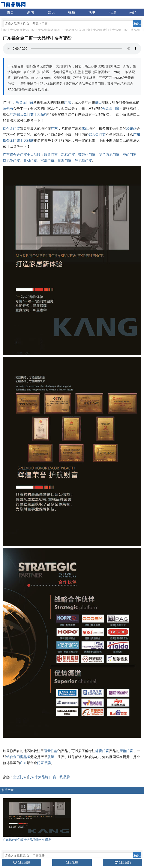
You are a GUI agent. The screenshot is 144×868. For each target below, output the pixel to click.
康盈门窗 (51, 155)
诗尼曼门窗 (11, 161)
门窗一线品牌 (131, 30)
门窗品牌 (44, 763)
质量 (51, 757)
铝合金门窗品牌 (18, 757)
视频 (72, 12)
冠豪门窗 (47, 161)
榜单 (92, 12)
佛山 (98, 102)
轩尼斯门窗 (83, 161)
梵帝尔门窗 (87, 155)
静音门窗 (102, 751)
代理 (112, 12)
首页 (10, 12)
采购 (133, 12)
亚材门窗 (30, 161)
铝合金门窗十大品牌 (89, 30)
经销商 (8, 108)
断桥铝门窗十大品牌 (33, 30)
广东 (67, 102)
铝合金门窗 (25, 102)
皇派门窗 (64, 161)
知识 (51, 12)
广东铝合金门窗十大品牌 (28, 114)
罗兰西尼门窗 (109, 155)
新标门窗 (68, 155)
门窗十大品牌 (10, 30)
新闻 (31, 12)
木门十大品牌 (112, 30)
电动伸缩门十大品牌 (61, 30)
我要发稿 (72, 862)
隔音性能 (51, 751)
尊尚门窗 (130, 155)
